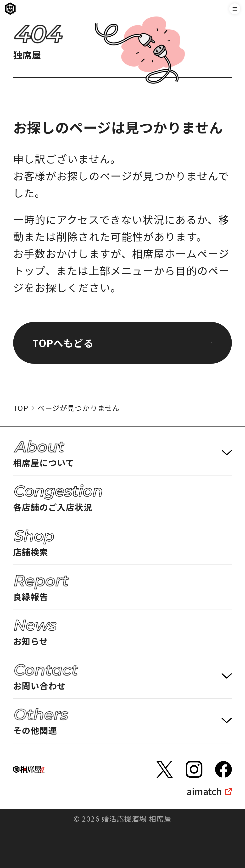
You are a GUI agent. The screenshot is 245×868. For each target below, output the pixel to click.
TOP (21, 408)
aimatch (204, 791)
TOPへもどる (122, 343)
